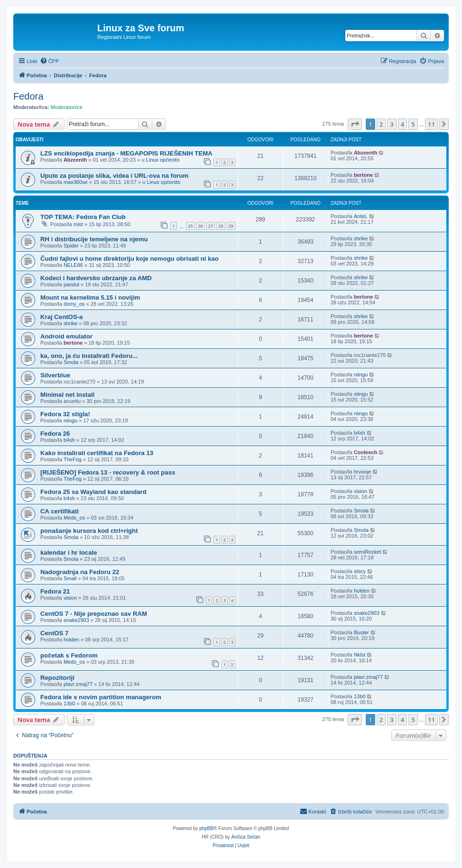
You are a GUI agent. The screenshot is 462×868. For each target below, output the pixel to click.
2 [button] (381, 124)
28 (221, 226)
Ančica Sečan (246, 837)
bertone (363, 175)
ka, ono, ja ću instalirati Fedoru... (89, 356)
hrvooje (362, 472)
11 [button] (431, 124)
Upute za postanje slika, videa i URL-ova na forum (114, 176)
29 (231, 226)
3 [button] (392, 124)
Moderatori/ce (67, 107)
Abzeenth (75, 160)
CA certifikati (60, 511)
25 (190, 226)
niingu (361, 375)
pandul (71, 284)
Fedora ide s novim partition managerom (101, 697)
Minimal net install (67, 395)
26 (201, 226)
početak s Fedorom (69, 655)
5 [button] (413, 124)
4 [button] (402, 124)
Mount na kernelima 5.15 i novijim (90, 297)
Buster (361, 632)
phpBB (206, 828)
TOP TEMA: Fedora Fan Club (83, 217)
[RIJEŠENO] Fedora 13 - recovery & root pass (108, 472)
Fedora (28, 96)
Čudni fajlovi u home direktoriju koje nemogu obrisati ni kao (129, 259)
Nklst (360, 655)
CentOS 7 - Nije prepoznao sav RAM (94, 614)
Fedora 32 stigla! (65, 414)
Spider (71, 246)
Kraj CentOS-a (61, 317)
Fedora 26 (55, 434)
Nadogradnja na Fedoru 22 (80, 572)
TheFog (73, 459)
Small (70, 578)
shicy (360, 571)
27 (211, 226)
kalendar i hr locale (69, 553)
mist (78, 224)
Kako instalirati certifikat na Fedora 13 (97, 453)
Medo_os (74, 518)
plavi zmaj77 (78, 684)
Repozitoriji (57, 678)
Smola (71, 362)
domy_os (74, 304)
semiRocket (367, 552)
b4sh (69, 440)
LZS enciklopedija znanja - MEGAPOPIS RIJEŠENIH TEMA (126, 153)
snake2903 (76, 620)
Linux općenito (163, 160)
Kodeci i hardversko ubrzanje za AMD (96, 278)
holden (362, 591)
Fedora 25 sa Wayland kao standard (93, 492)
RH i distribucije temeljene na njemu (94, 239)
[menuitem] (50, 61)
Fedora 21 (55, 591)
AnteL (361, 216)
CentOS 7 (54, 633)
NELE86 (73, 265)
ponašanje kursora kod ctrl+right (89, 531)
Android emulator (66, 336)
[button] (355, 124)
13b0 (69, 704)
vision (360, 491)
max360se (76, 182)
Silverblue (55, 375)
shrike (361, 238)
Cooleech (366, 452)
